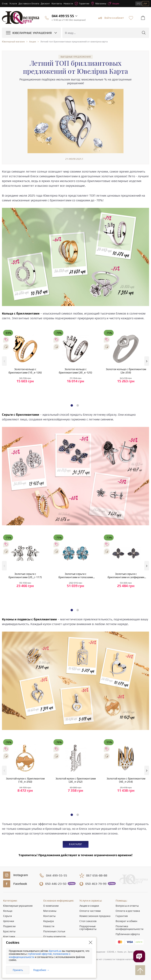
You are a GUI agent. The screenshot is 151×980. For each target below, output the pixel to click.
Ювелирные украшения (18, 906)
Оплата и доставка (128, 911)
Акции (113, 4)
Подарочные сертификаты (88, 928)
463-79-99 (96, 884)
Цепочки (9, 921)
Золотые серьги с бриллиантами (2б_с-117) (25, 575)
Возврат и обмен (126, 921)
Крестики (9, 936)
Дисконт (45, 4)
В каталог (76, 844)
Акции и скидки (89, 906)
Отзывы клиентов (54, 936)
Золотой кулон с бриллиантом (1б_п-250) (25, 780)
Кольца (8, 911)
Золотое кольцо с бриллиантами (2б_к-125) (75, 371)
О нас (5, 4)
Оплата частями (90, 911)
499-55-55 (57, 875)
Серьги (7, 916)
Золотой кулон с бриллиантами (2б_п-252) (76, 780)
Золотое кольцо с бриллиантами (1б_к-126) (25, 371)
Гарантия (122, 916)
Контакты (57, 4)
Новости (68, 4)
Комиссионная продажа (95, 916)
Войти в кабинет (111, 18)
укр (139, 3)
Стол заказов (88, 921)
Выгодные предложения (76, 57)
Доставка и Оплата (29, 4)
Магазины (99, 4)
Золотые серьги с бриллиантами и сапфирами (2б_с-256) (126, 576)
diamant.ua (55, 951)
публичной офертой (40, 954)
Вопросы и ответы (127, 906)
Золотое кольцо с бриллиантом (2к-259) (126, 371)
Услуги (13, 4)
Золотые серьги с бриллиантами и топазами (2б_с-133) (76, 576)
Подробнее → (41, 970)
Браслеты (9, 931)
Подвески (9, 926)
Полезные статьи (54, 931)
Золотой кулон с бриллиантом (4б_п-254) (126, 780)
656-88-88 (97, 875)
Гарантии (82, 4)
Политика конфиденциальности (129, 928)
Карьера (49, 921)
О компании (51, 906)
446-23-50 (56, 884)
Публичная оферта (128, 934)
